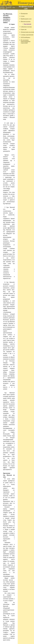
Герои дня (24, 29)
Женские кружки (26, 21)
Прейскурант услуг (26, 19)
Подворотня (24, 13)
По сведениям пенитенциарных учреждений (26, 41)
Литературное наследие (27, 32)
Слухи (23, 16)
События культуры (26, 27)
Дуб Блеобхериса (26, 37)
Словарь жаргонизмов (27, 35)
